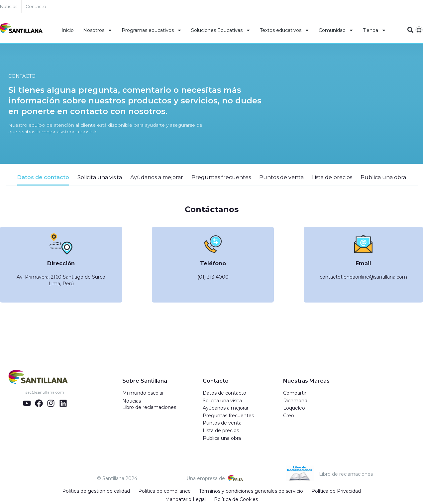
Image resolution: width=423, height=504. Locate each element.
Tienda (374, 30)
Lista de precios (221, 431)
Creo (289, 416)
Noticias (132, 401)
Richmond (295, 401)
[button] (411, 30)
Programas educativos (152, 30)
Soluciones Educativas (221, 30)
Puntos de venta (222, 423)
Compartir (295, 393)
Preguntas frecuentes (228, 416)
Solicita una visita (222, 401)
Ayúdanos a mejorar (226, 408)
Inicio (68, 30)
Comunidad (336, 30)
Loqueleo (294, 408)
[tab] (43, 180)
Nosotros (98, 30)
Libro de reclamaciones (149, 408)
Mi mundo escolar (143, 393)
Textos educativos (285, 30)
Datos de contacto (224, 393)
